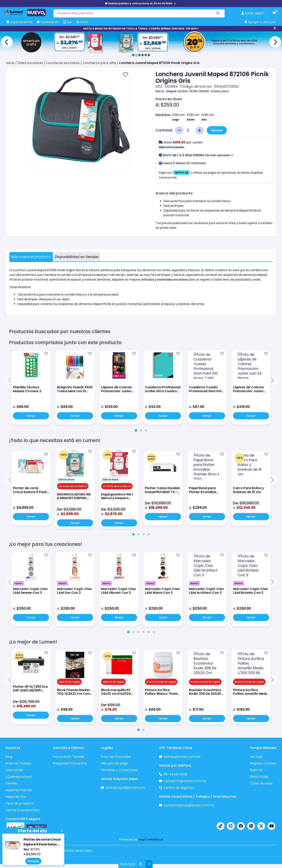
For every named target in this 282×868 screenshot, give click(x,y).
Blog (9, 757)
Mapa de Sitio (16, 797)
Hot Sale (256, 757)
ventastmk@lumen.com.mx (185, 781)
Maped (171, 91)
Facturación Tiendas (69, 757)
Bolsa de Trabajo (18, 763)
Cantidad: (164, 130)
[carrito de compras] (274, 13)
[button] (10, 380)
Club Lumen (14, 770)
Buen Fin (256, 770)
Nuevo (18, 583)
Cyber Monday (261, 783)
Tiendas (11, 783)
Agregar (217, 130)
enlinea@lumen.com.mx (182, 757)
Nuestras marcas (19, 790)
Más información (172, 147)
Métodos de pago (114, 763)
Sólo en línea (66, 480)
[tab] (136, 430)
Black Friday (259, 777)
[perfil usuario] (253, 13)
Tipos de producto (20, 803)
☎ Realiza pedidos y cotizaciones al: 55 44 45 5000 (139, 3)
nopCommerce (151, 839)
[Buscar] (218, 13)
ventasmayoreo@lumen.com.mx (189, 805)
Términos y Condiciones (119, 770)
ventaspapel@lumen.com (126, 788)
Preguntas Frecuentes (70, 763)
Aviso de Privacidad (116, 757)
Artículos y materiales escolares (164, 280)
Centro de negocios (179, 788)
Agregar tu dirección (260, 22)
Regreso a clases (263, 763)
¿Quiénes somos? (19, 777)
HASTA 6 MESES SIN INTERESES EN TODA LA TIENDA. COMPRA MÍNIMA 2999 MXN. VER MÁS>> (141, 29)
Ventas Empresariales (22, 810)
